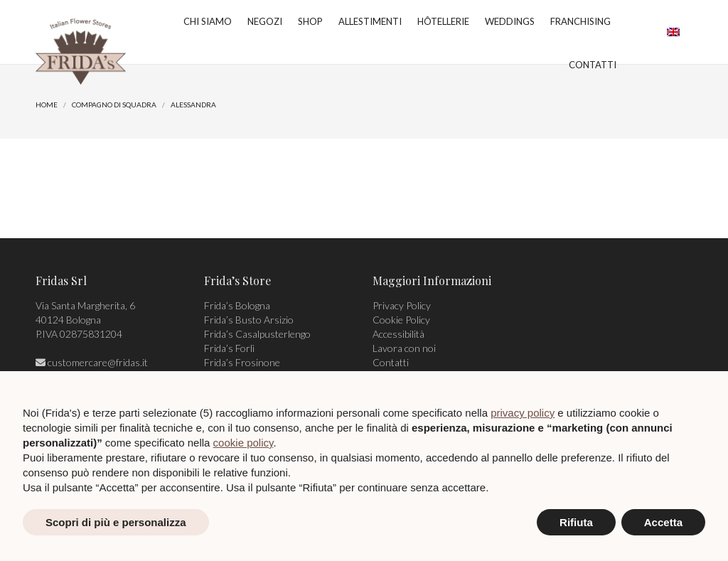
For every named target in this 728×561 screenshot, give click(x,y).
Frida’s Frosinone (242, 362)
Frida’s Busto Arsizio (249, 320)
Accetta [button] (663, 522)
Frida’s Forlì (229, 348)
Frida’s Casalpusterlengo (257, 334)
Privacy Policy (402, 305)
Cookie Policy (401, 320)
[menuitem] (673, 32)
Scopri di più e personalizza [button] (116, 522)
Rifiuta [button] (576, 522)
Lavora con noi (404, 348)
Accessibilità (398, 334)
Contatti (391, 362)
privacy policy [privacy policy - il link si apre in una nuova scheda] (523, 413)
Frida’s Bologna (237, 305)
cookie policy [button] (243, 443)
